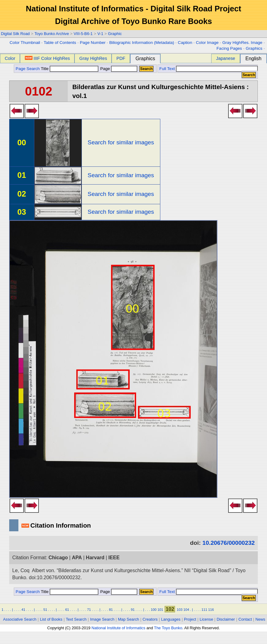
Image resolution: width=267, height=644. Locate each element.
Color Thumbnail (25, 43)
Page (118, 69)
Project (190, 619)
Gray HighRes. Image (242, 43)
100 (154, 610)
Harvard (95, 558)
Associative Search (20, 619)
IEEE (114, 558)
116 (211, 610)
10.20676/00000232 (229, 543)
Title (70, 69)
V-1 (100, 34)
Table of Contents (60, 43)
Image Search (102, 619)
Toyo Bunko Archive (51, 34)
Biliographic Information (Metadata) (142, 43)
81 (111, 610)
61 (67, 610)
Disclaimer (226, 619)
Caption (185, 43)
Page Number (93, 43)
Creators (150, 619)
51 (45, 610)
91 (133, 610)
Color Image (207, 43)
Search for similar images (121, 142)
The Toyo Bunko (168, 628)
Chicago (58, 558)
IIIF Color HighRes (47, 58)
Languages (171, 619)
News (260, 619)
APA (77, 558)
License (206, 619)
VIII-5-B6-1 (83, 34)
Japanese (226, 58)
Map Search (129, 619)
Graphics (254, 48)
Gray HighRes (93, 58)
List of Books (51, 619)
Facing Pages (229, 48)
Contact (245, 619)
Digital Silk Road (15, 34)
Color (10, 58)
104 (186, 610)
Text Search (76, 619)
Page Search (28, 69)
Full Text (167, 69)
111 (204, 610)
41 (23, 610)
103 (180, 610)
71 (89, 610)
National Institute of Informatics (118, 628)
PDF (121, 58)
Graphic (115, 34)
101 (160, 610)
